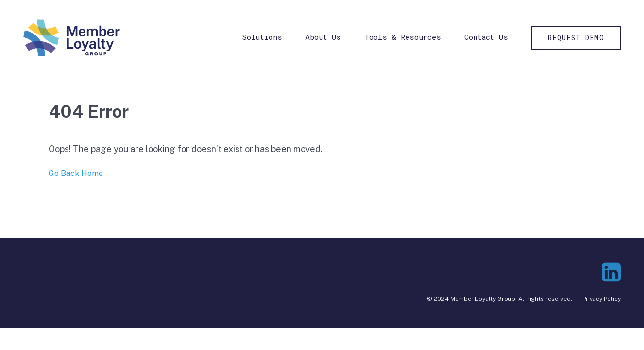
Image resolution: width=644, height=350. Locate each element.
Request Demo (576, 38)
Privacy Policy (602, 299)
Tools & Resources (403, 37)
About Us (323, 37)
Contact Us (486, 37)
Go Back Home (76, 173)
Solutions (262, 37)
